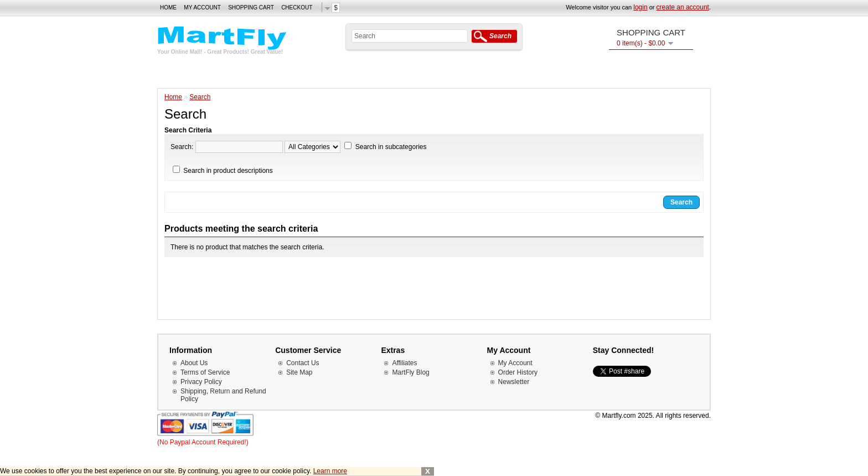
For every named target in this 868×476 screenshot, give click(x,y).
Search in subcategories (391, 147)
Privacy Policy (201, 382)
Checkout (297, 7)
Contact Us (303, 363)
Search (200, 97)
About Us (194, 363)
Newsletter (514, 382)
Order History (518, 372)
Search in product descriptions (228, 171)
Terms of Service (205, 372)
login (640, 7)
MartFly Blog (410, 372)
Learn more (330, 471)
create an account (683, 7)
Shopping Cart (251, 7)
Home (168, 7)
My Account (202, 7)
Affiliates (404, 363)
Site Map (299, 372)
